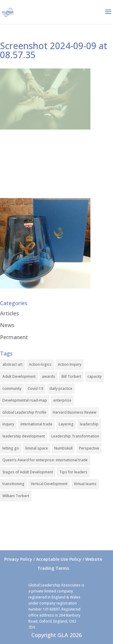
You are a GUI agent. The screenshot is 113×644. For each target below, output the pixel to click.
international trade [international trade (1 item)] (36, 424)
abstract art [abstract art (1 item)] (13, 364)
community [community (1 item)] (12, 388)
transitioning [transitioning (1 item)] (13, 484)
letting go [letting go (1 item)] (11, 448)
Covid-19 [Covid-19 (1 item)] (35, 388)
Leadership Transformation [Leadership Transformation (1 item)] (75, 436)
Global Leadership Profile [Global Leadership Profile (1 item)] (24, 412)
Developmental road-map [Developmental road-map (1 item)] (25, 400)
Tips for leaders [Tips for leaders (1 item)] (73, 472)
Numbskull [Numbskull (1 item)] (63, 448)
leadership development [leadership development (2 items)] (24, 436)
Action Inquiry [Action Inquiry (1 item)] (70, 364)
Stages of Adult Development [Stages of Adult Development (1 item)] (28, 472)
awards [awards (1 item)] (49, 376)
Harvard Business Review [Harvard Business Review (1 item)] (75, 412)
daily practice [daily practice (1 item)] (61, 388)
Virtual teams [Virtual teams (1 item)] (85, 484)
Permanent (14, 337)
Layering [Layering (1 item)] (66, 424)
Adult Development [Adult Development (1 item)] (19, 376)
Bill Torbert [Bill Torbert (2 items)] (71, 376)
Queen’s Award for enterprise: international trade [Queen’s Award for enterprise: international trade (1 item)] (45, 460)
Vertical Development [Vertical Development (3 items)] (49, 484)
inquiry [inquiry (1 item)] (8, 424)
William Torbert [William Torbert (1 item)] (16, 496)
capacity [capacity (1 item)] (94, 376)
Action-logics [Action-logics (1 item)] (40, 364)
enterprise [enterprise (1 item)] (62, 400)
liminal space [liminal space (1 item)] (37, 448)
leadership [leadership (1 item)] (89, 424)
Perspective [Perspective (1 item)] (89, 448)
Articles (9, 313)
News (7, 325)
